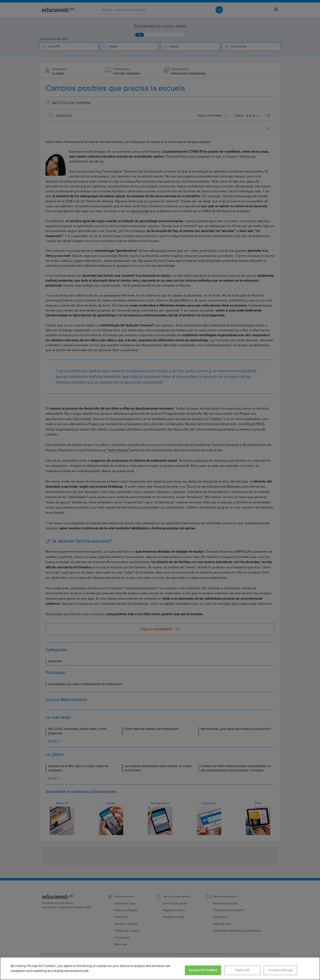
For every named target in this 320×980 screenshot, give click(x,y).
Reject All (242, 970)
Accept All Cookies (203, 970)
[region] (160, 969)
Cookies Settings (281, 970)
